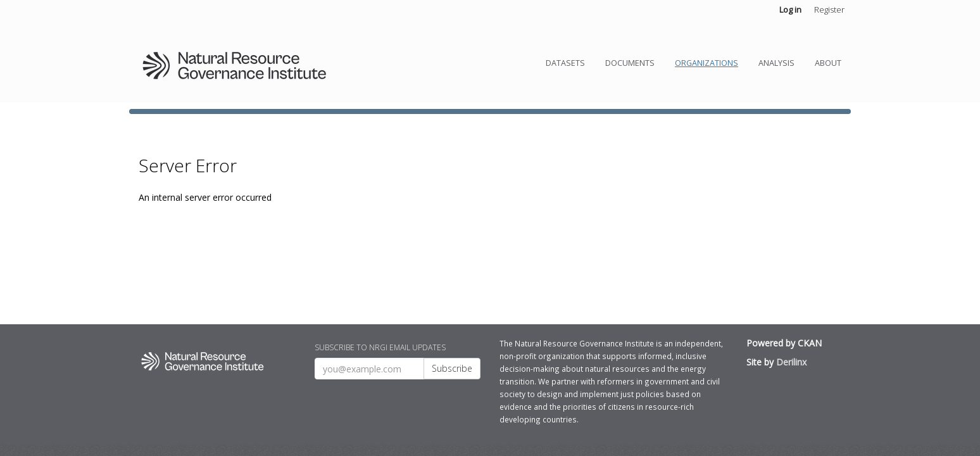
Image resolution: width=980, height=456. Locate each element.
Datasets (565, 63)
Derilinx (791, 362)
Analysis (776, 63)
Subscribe (452, 368)
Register (829, 9)
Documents (630, 63)
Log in (790, 9)
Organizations (707, 63)
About (828, 63)
